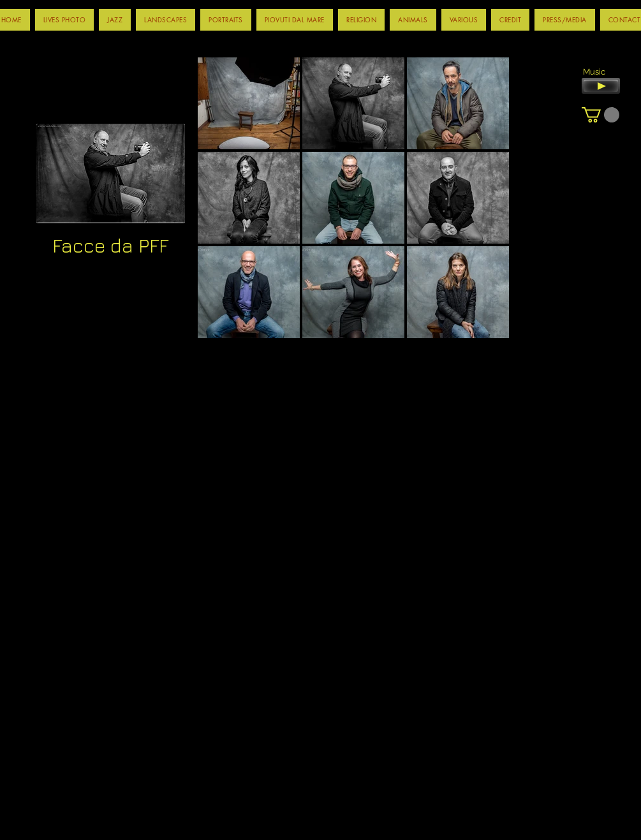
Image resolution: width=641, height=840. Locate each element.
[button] (115, 20)
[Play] (601, 86)
